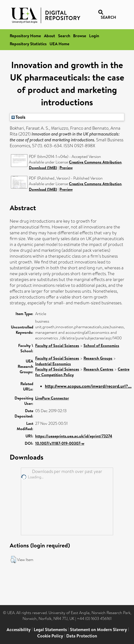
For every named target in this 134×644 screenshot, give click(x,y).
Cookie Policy (50, 636)
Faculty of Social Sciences (57, 345)
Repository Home (25, 36)
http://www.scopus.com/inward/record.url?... (88, 386)
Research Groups (98, 358)
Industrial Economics (53, 364)
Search (64, 36)
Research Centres (98, 369)
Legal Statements (50, 630)
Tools (18, 117)
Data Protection (82, 636)
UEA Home (59, 44)
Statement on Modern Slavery (98, 630)
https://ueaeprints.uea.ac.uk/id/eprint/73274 (74, 436)
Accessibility (19, 630)
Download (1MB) (43, 168)
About (50, 36)
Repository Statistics (28, 44)
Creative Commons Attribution (95, 162)
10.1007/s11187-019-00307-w (60, 443)
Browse (80, 36)
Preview (66, 168)
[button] (13, 560)
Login (94, 36)
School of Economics (101, 345)
